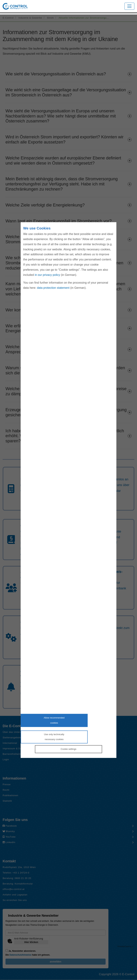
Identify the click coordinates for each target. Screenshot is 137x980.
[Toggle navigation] (129, 6)
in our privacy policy (47, 275)
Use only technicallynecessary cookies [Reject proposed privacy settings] (54, 737)
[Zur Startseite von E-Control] (15, 6)
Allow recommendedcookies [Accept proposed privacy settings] (54, 720)
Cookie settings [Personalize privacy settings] (68, 749)
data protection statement (53, 288)
